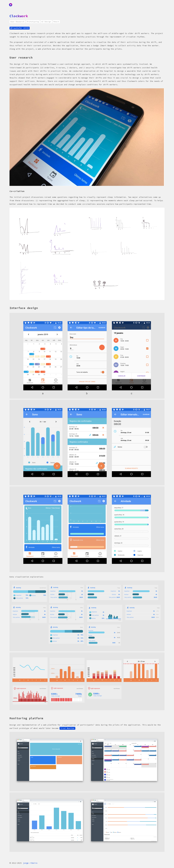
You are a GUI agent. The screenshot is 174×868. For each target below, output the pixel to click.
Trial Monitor (67, 728)
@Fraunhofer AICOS (20, 28)
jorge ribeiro (30, 863)
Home (11, 5)
